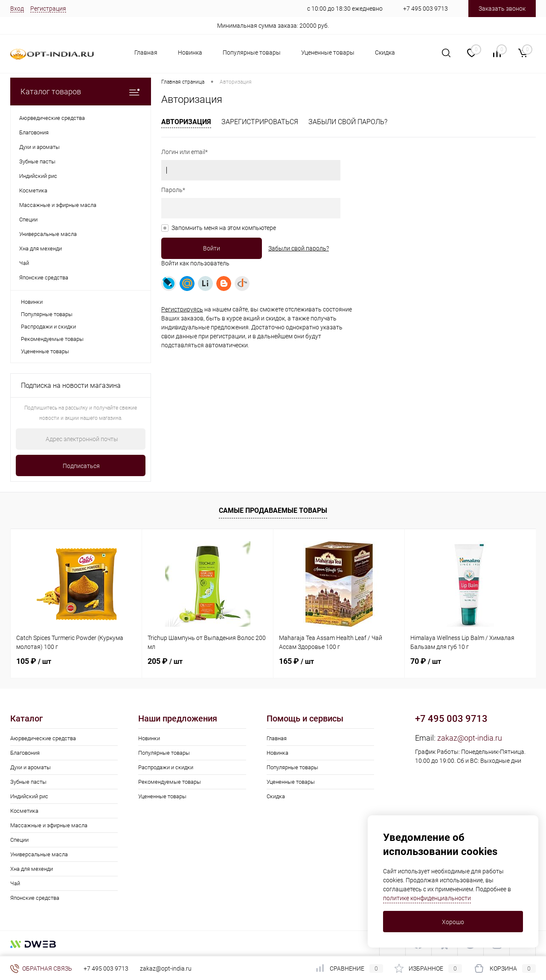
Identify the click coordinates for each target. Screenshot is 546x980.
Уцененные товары (328, 52)
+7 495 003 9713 (425, 9)
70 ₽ (426, 661)
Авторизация (186, 122)
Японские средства (35, 898)
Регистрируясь (182, 309)
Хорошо (453, 922)
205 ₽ (165, 661)
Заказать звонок (502, 9)
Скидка (385, 52)
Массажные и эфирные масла (49, 825)
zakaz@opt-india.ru (470, 738)
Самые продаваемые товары (273, 510)
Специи (19, 840)
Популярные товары (252, 52)
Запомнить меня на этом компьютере (224, 228)
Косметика (24, 811)
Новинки (32, 302)
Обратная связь (41, 968)
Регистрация (48, 9)
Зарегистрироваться (260, 122)
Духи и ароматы (30, 767)
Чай (15, 883)
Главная (146, 52)
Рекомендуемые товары (52, 339)
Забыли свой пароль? (348, 122)
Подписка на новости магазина (71, 385)
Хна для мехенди (32, 869)
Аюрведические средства (43, 738)
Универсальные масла (39, 854)
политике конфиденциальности (427, 898)
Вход (17, 9)
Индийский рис (29, 796)
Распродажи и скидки (48, 327)
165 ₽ (296, 661)
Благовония (25, 753)
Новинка (190, 52)
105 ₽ (34, 661)
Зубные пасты (28, 782)
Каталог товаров (81, 92)
